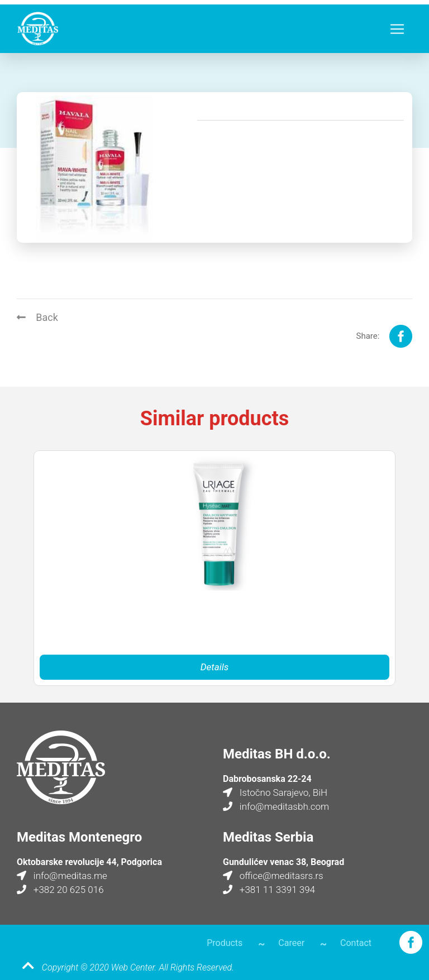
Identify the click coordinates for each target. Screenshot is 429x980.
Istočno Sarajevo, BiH (275, 792)
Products (225, 943)
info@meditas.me (62, 876)
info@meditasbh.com (276, 806)
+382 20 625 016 (60, 890)
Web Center (133, 967)
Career (291, 943)
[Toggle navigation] (397, 29)
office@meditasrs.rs (273, 876)
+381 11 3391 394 (269, 890)
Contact (356, 943)
